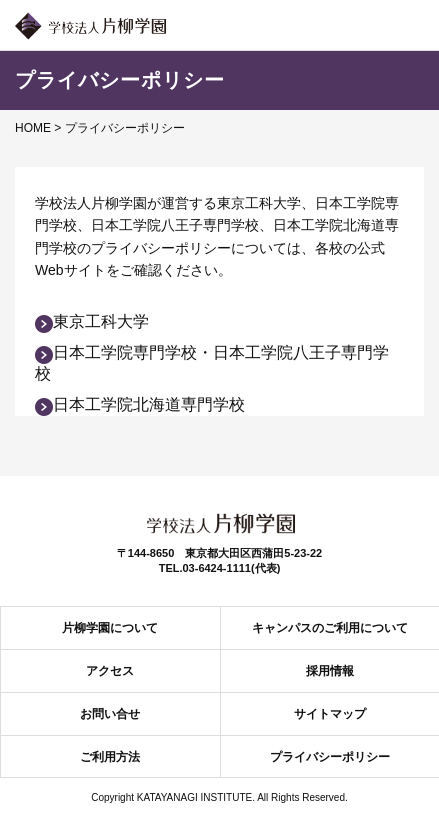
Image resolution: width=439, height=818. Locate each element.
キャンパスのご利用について (330, 628)
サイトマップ (330, 714)
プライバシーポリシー (330, 757)
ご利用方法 (110, 757)
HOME (33, 128)
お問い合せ (110, 714)
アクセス (110, 671)
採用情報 (330, 671)
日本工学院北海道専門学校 (140, 404)
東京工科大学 (92, 321)
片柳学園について (110, 628)
